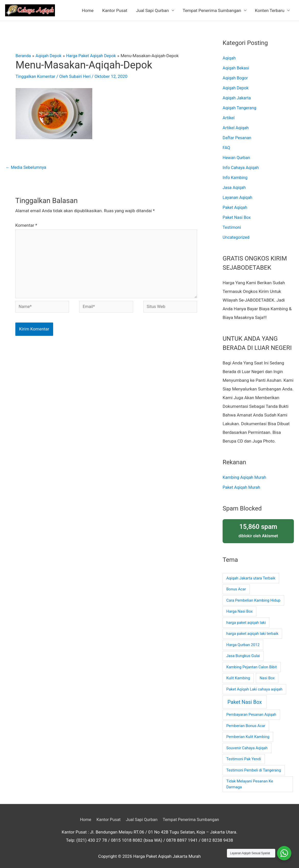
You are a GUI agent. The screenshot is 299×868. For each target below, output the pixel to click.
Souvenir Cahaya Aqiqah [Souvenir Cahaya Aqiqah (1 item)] (247, 744)
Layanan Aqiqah (238, 195)
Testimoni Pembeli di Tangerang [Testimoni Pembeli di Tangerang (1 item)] (254, 766)
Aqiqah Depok (236, 87)
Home (88, 10)
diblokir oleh (258, 526)
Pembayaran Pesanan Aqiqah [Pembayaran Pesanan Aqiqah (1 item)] (251, 710)
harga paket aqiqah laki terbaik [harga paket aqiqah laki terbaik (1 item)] (252, 629)
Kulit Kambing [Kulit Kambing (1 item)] (238, 674)
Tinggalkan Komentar (36, 76)
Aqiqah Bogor (236, 78)
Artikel (229, 117)
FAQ (227, 146)
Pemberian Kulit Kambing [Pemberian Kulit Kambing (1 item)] (248, 733)
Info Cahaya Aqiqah (241, 165)
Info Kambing (235, 175)
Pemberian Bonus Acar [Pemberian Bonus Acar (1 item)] (246, 722)
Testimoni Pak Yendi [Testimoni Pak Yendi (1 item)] (244, 755)
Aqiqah (229, 58)
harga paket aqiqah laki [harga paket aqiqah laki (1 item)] (246, 619)
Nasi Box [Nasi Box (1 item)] (267, 674)
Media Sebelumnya (27, 168)
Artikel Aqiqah (236, 126)
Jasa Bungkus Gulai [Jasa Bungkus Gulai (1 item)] (243, 652)
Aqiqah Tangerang (240, 107)
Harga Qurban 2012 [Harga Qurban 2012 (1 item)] (243, 641)
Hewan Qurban (237, 156)
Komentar (26, 225)
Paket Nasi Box (237, 214)
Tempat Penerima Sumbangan (212, 10)
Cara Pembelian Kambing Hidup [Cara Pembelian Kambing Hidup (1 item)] (254, 596)
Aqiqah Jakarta (237, 97)
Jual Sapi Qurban (152, 10)
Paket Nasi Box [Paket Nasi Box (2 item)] (245, 698)
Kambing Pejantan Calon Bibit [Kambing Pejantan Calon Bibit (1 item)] (252, 663)
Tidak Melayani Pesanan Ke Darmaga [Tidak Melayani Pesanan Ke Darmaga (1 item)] (250, 780)
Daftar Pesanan (238, 136)
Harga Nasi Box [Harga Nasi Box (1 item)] (240, 607)
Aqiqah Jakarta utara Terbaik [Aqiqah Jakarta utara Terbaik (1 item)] (251, 574)
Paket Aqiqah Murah (242, 483)
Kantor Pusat (115, 10)
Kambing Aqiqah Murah (245, 473)
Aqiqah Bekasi (236, 68)
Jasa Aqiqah (235, 185)
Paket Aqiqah (235, 205)
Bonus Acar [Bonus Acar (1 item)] (236, 585)
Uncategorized (237, 234)
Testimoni (232, 224)
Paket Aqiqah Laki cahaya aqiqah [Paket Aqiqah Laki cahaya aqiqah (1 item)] (255, 685)
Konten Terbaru (270, 10)
